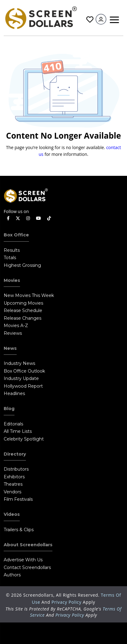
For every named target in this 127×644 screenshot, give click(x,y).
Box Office (16, 235)
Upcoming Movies (23, 303)
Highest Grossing (22, 265)
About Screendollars (28, 545)
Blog (9, 409)
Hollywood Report (23, 386)
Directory (15, 454)
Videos (12, 514)
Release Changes (23, 318)
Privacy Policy (67, 602)
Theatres (13, 484)
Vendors (12, 492)
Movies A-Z (16, 326)
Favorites (90, 20)
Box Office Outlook (24, 371)
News (10, 348)
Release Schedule (23, 310)
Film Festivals (18, 499)
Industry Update (21, 378)
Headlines (14, 393)
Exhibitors (14, 477)
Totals (10, 258)
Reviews (13, 333)
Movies (12, 280)
